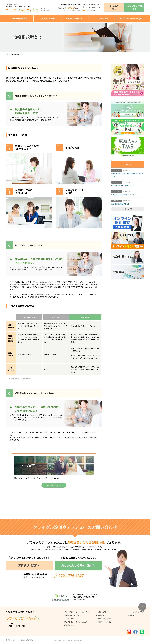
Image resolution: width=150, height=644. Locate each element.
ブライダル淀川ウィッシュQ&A (76, 622)
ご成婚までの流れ (47, 19)
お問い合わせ (90, 10)
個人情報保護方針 (27, 640)
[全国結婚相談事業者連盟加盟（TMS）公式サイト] (75, 597)
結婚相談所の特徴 (20, 19)
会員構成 (101, 615)
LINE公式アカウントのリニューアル (124, 195)
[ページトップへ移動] (142, 607)
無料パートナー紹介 (105, 622)
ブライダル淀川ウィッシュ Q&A (130, 18)
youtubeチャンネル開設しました (123, 185)
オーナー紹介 (103, 19)
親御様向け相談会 (104, 619)
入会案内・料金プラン (75, 19)
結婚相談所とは (103, 612)
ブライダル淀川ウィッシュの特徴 (76, 612)
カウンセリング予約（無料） (79, 565)
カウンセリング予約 (137, 612)
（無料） (114, 7)
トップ (8, 54)
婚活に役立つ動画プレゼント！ (122, 204)
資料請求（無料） (29, 565)
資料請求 (133, 615)
